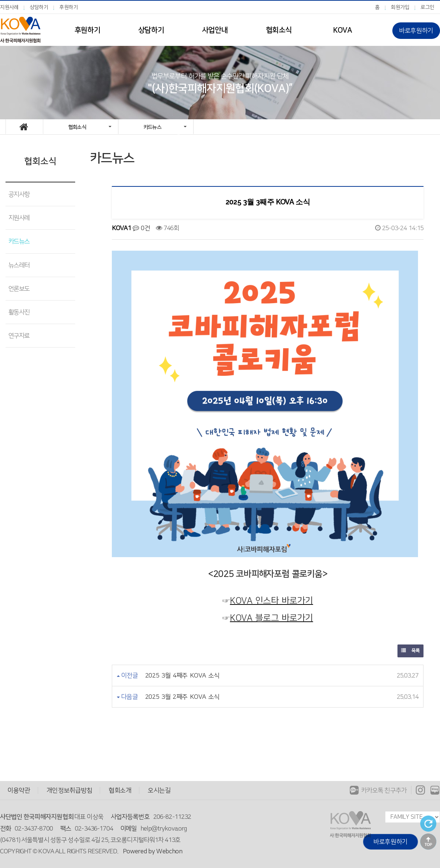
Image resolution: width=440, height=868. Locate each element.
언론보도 (19, 289)
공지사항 (19, 194)
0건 (142, 228)
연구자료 (19, 336)
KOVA (342, 30)
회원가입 (400, 7)
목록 (410, 651)
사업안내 (215, 30)
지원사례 (9, 7)
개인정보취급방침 (69, 790)
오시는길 (159, 790)
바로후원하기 (416, 31)
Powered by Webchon (153, 851)
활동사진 (19, 312)
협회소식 (279, 30)
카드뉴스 (19, 241)
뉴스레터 (19, 265)
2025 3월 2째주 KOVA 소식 (182, 697)
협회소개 (120, 790)
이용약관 (19, 790)
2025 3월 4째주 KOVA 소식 (182, 675)
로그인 (428, 7)
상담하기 (39, 7)
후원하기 (69, 7)
